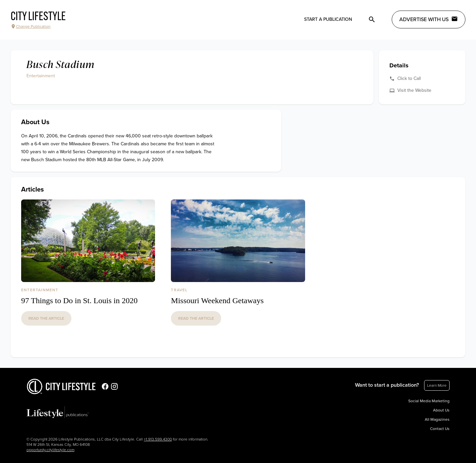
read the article (46, 318)
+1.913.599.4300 (158, 439)
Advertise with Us (429, 19)
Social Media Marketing (429, 401)
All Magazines (437, 419)
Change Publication (31, 26)
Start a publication (328, 19)
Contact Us (440, 429)
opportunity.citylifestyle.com (50, 450)
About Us (441, 410)
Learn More (437, 385)
